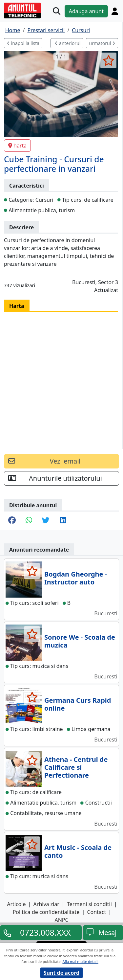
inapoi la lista (23, 43)
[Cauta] (57, 11)
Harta (17, 306)
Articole (16, 904)
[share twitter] (46, 521)
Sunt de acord (61, 973)
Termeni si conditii (89, 904)
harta (17, 146)
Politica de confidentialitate (46, 912)
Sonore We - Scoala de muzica (80, 641)
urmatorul (102, 43)
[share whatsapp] (29, 521)
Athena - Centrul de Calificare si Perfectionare (76, 767)
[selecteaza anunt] (108, 60)
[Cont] (115, 11)
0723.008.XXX (45, 933)
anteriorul (68, 43)
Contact (96, 912)
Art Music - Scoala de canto (78, 851)
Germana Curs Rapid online (78, 704)
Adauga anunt (86, 11)
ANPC (61, 920)
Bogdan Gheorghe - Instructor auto (76, 578)
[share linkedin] (63, 521)
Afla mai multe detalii (80, 961)
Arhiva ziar (46, 904)
